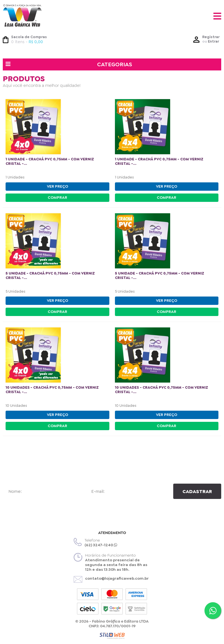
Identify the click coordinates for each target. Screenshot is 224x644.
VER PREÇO (57, 186)
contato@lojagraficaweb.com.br (117, 578)
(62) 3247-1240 (101, 545)
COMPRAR (57, 197)
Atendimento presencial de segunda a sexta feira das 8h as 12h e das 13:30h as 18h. (116, 565)
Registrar (211, 37)
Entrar (213, 41)
